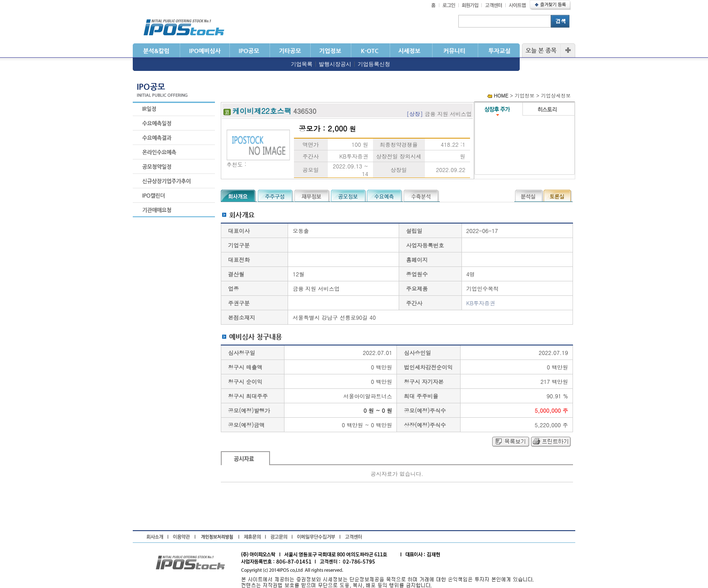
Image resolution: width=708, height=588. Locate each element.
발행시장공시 (335, 64)
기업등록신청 (374, 64)
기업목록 (302, 64)
